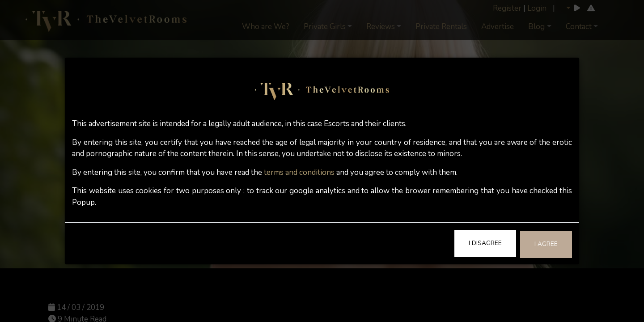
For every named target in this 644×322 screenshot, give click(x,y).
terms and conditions (299, 172)
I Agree (546, 244)
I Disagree (485, 243)
